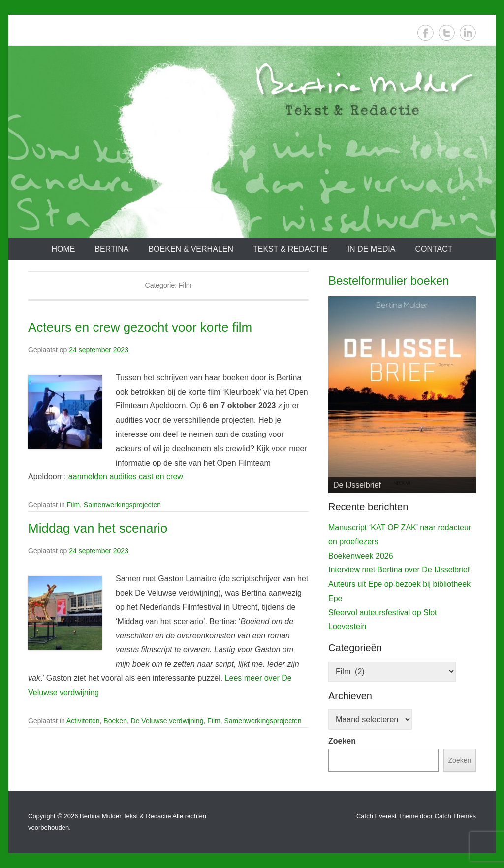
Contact (434, 249)
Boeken (115, 721)
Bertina (111, 249)
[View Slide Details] (402, 395)
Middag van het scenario (98, 528)
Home (63, 249)
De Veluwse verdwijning (167, 721)
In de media (372, 249)
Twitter (447, 33)
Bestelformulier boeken (389, 281)
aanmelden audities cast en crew (126, 477)
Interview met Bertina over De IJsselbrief (399, 570)
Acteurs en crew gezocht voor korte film (140, 327)
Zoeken (342, 741)
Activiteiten (83, 721)
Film (73, 505)
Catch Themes (455, 816)
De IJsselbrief (357, 485)
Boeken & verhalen (191, 249)
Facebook (425, 33)
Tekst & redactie (290, 249)
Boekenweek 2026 (361, 556)
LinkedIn (468, 33)
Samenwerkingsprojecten (122, 505)
